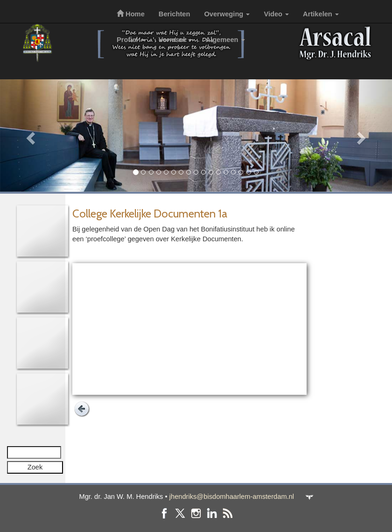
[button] (29, 136)
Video (276, 14)
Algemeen (225, 40)
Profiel (131, 40)
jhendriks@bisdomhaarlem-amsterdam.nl (232, 497)
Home (131, 14)
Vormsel (175, 40)
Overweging (227, 14)
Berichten (175, 14)
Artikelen (321, 14)
